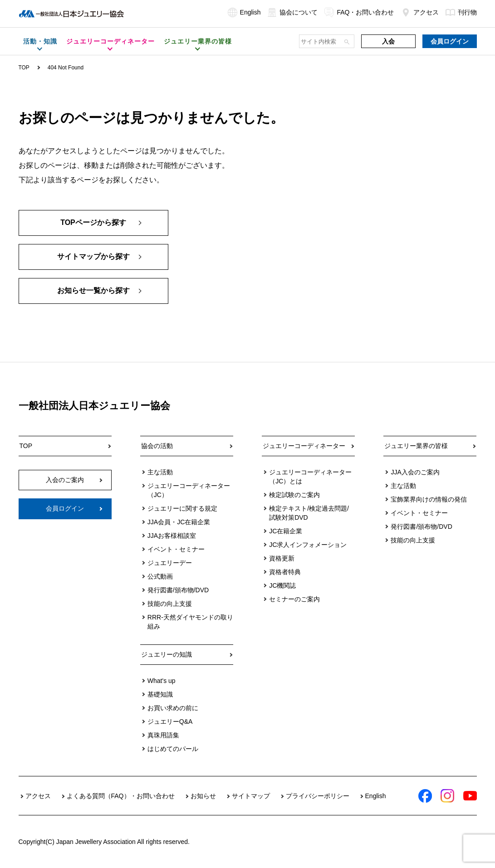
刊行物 (461, 12)
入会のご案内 (65, 480)
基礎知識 (160, 694)
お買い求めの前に (173, 708)
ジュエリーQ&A (170, 722)
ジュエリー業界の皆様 (416, 446)
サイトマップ (251, 796)
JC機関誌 (282, 585)
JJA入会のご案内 (415, 472)
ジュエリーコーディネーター (304, 446)
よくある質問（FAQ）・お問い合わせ (121, 796)
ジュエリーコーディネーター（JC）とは (310, 477)
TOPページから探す (93, 223)
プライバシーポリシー (318, 796)
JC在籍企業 (286, 531)
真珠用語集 (163, 735)
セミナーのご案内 (294, 599)
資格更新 (282, 558)
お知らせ (203, 796)
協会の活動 (157, 446)
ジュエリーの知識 (167, 654)
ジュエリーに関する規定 (182, 508)
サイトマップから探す (93, 257)
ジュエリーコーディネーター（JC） (189, 490)
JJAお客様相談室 (172, 536)
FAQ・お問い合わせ (359, 12)
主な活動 (160, 472)
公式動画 (160, 576)
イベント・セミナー (176, 549)
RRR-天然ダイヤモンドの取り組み (190, 622)
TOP (24, 68)
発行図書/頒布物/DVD (178, 590)
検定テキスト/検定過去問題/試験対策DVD (309, 513)
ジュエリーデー (170, 563)
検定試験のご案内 (294, 495)
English (244, 12)
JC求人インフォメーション (308, 545)
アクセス (420, 12)
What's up (162, 681)
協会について (292, 12)
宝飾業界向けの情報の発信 (429, 499)
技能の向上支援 (170, 604)
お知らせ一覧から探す (93, 291)
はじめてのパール (173, 749)
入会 (388, 41)
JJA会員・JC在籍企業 (179, 522)
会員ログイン (450, 41)
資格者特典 (285, 572)
